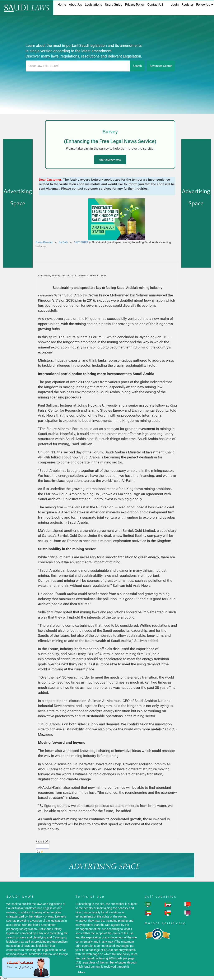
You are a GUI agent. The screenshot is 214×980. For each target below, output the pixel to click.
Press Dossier (44, 242)
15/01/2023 (81, 242)
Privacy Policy (135, 5)
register (187, 5)
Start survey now (110, 160)
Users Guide (113, 5)
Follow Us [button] (205, 5)
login (175, 5)
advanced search (161, 66)
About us (75, 5)
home (62, 5)
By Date (63, 242)
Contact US (155, 5)
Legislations (93, 5)
